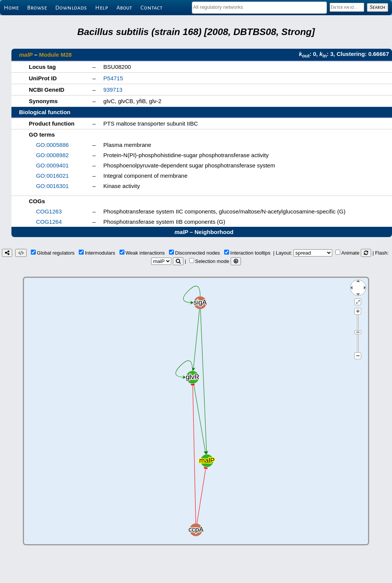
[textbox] (259, 7)
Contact (151, 8)
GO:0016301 (53, 186)
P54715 (113, 78)
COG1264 (49, 222)
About (124, 8)
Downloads (71, 8)
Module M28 (56, 55)
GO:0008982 (53, 155)
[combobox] (259, 8)
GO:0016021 (53, 176)
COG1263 (49, 211)
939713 (113, 90)
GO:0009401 (53, 165)
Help (102, 8)
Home (11, 8)
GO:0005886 (53, 145)
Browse (37, 8)
